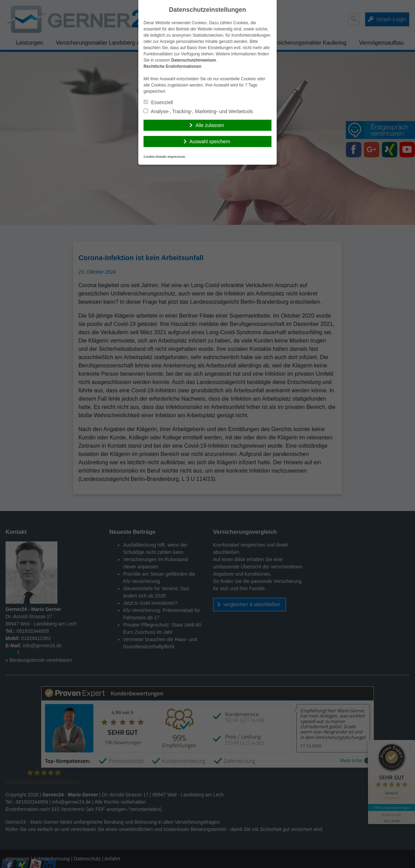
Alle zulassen (210, 125)
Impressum (176, 157)
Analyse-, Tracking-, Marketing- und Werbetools (198, 111)
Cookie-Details (155, 157)
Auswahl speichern (210, 141)
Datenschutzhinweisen (193, 60)
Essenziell (158, 102)
